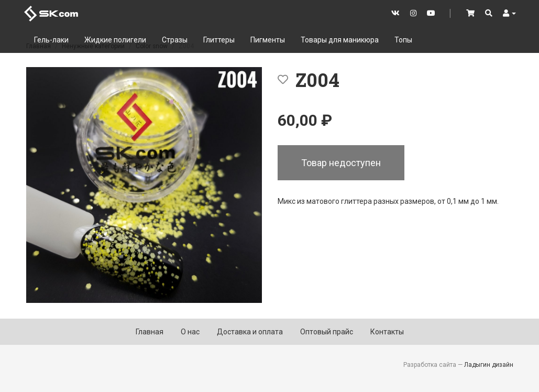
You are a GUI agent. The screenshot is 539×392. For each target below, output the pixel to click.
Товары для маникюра (340, 40)
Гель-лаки (51, 40)
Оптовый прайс (327, 332)
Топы (403, 40)
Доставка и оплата (250, 332)
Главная (150, 332)
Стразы (175, 40)
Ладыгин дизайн (489, 365)
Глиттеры (219, 40)
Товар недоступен (341, 163)
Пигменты (268, 40)
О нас (190, 332)
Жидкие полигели (115, 40)
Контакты (387, 332)
